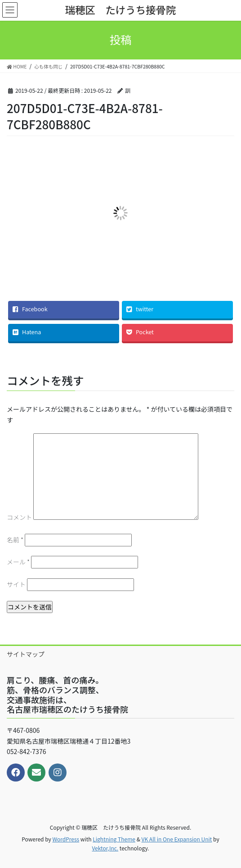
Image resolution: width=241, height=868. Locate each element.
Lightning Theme (114, 839)
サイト (16, 584)
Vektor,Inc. (105, 848)
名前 (15, 540)
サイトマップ (26, 654)
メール (18, 562)
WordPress (66, 839)
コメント (19, 517)
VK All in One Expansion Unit (177, 839)
